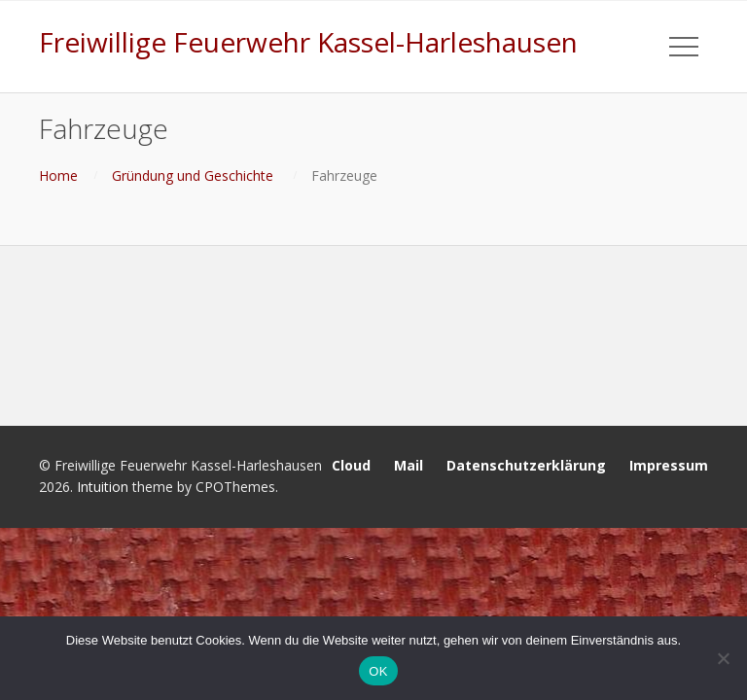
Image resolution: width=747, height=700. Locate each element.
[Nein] (723, 658)
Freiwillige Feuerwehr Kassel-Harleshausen (308, 42)
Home (58, 175)
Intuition (103, 487)
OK (378, 671)
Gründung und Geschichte (193, 175)
